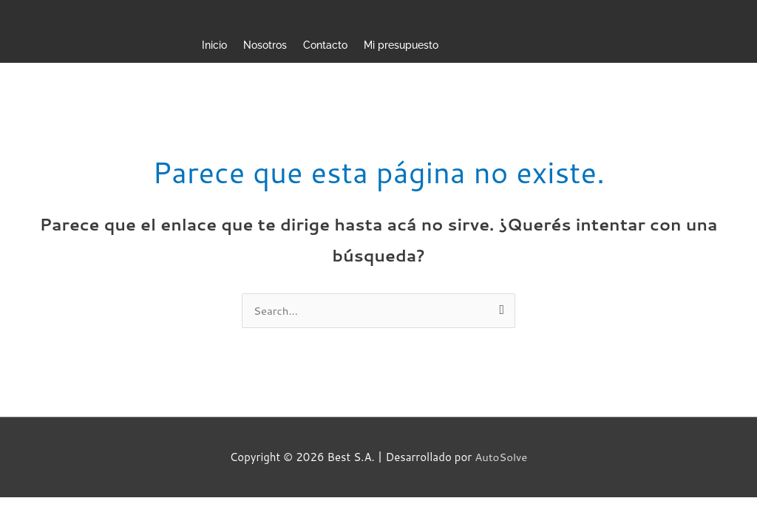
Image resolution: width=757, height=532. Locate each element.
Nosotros (265, 45)
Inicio (214, 45)
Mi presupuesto (401, 45)
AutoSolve (501, 457)
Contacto (325, 45)
